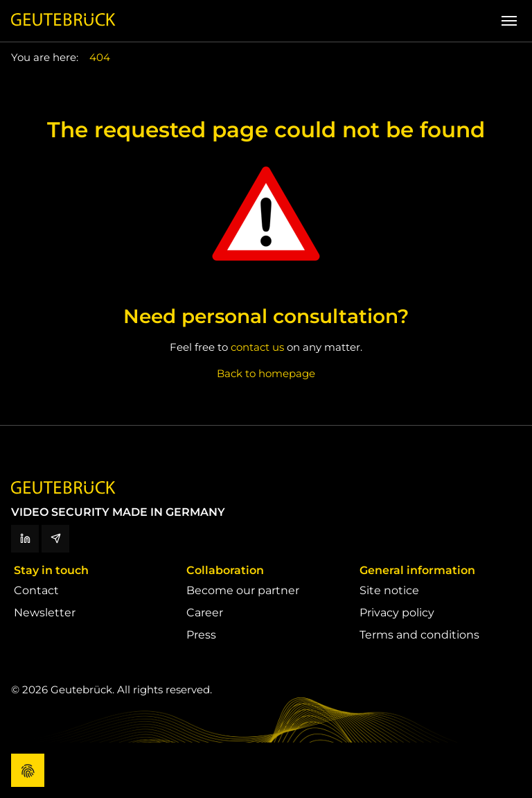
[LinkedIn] (25, 539)
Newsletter (45, 613)
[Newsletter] (55, 539)
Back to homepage (266, 373)
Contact (36, 590)
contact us (257, 347)
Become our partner (243, 590)
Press (201, 635)
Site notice (389, 590)
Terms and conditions (419, 635)
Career (205, 613)
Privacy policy (397, 613)
